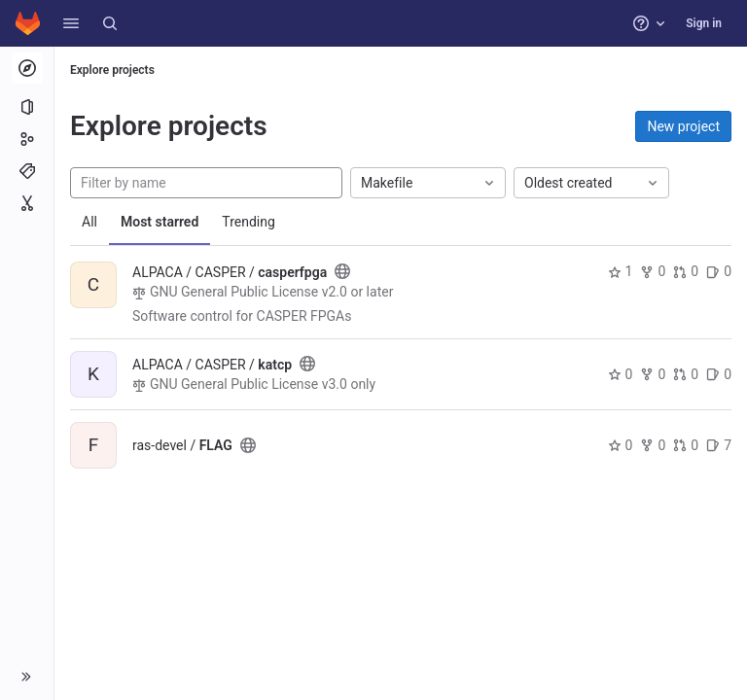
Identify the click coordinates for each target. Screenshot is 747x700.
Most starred (160, 222)
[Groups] (27, 139)
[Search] (110, 23)
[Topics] (27, 171)
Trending (249, 222)
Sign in (704, 23)
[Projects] (27, 107)
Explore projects (112, 70)
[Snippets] (27, 203)
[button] (71, 23)
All (89, 222)
